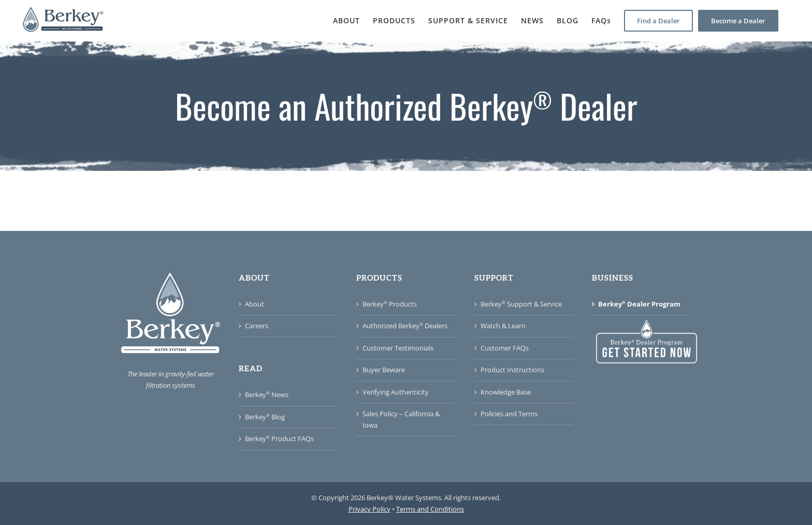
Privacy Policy (369, 509)
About (255, 304)
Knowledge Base (506, 392)
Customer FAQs (505, 348)
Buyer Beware (384, 370)
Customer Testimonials (398, 348)
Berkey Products (390, 304)
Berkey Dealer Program (639, 304)
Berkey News (267, 395)
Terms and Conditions (430, 509)
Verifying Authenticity (396, 392)
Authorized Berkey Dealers (405, 326)
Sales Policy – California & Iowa (401, 419)
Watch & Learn (503, 326)
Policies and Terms (509, 414)
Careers (257, 326)
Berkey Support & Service (521, 304)
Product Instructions (512, 370)
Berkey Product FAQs (279, 439)
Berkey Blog (265, 417)
